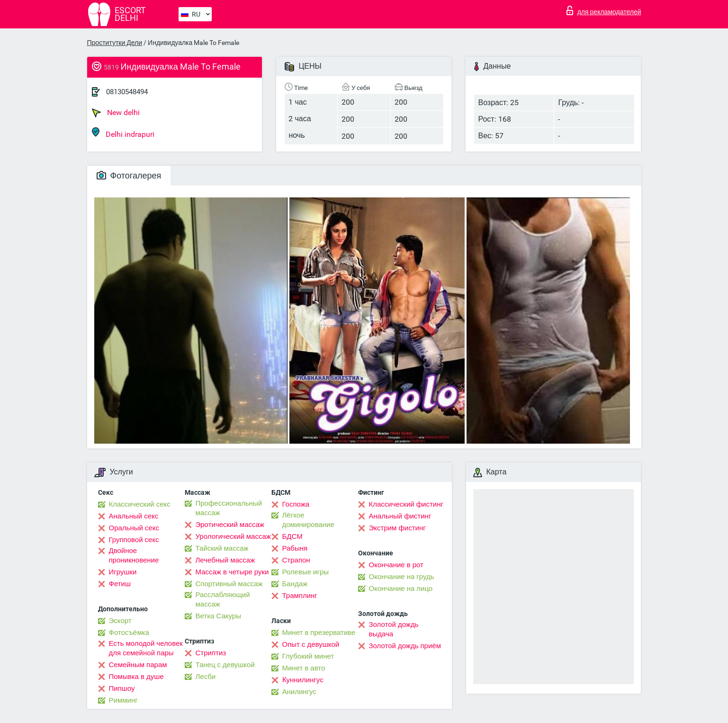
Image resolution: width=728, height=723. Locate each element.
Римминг (123, 700)
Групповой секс (134, 540)
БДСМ (292, 536)
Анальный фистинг (400, 516)
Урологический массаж (233, 536)
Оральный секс (134, 528)
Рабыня (295, 548)
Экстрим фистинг (397, 528)
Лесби (206, 677)
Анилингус (299, 692)
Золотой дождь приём (405, 646)
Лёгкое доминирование (308, 520)
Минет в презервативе (319, 633)
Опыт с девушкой (311, 644)
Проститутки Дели (115, 43)
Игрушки (123, 572)
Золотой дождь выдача (394, 629)
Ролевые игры (306, 572)
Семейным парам (138, 665)
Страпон (296, 560)
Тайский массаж (222, 548)
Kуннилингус (303, 680)
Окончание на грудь (402, 577)
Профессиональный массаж (229, 508)
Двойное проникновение (134, 555)
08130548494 (127, 92)
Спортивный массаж (229, 584)
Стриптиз (211, 653)
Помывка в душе (136, 677)
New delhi (116, 113)
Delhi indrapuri (123, 133)
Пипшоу (122, 688)
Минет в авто (304, 668)
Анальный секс (134, 516)
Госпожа (296, 504)
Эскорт (120, 621)
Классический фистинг (406, 504)
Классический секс (140, 504)
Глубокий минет (308, 656)
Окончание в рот (396, 565)
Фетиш (120, 584)
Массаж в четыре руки (232, 572)
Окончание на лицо (401, 589)
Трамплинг (300, 596)
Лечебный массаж (225, 560)
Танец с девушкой (225, 665)
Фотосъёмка (129, 633)
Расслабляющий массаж (223, 599)
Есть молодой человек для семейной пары (146, 648)
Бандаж (295, 584)
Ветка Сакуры (218, 616)
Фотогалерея (129, 175)
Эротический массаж (230, 525)
